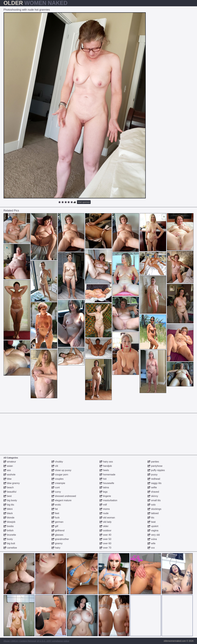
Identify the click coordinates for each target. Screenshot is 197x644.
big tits (9, 505)
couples (58, 479)
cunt (56, 487)
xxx (151, 548)
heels (104, 470)
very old (154, 535)
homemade (108, 475)
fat (55, 509)
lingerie (105, 496)
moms (105, 509)
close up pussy (61, 470)
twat (152, 522)
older (104, 526)
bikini (8, 509)
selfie (152, 487)
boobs (9, 526)
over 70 (105, 548)
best (8, 496)
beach (9, 487)
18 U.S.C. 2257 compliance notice (53, 641)
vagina (153, 530)
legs (104, 492)
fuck (56, 518)
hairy (56, 548)
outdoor (106, 530)
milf (103, 505)
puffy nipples (156, 470)
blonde (9, 518)
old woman (107, 518)
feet (55, 513)
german (57, 522)
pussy (153, 475)
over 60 (105, 543)
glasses (57, 535)
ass (7, 470)
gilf (55, 526)
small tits (154, 500)
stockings (154, 509)
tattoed (153, 513)
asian (8, 466)
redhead (154, 479)
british (9, 530)
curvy (56, 492)
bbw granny (12, 483)
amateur (10, 462)
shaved (153, 492)
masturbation (108, 500)
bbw (8, 479)
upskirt (153, 526)
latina (104, 487)
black (8, 513)
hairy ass (106, 462)
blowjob (9, 522)
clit (55, 466)
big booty (10, 500)
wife (152, 543)
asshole (10, 475)
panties (153, 462)
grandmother (60, 539)
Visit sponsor (84, 202)
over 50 (105, 539)
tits (151, 518)
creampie (58, 483)
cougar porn (60, 475)
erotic (56, 505)
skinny (153, 496)
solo (152, 505)
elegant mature (61, 500)
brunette (10, 535)
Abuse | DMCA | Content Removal (20, 641)
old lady (106, 522)
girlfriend (58, 530)
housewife (107, 483)
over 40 (105, 535)
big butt (9, 543)
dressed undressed (64, 496)
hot (103, 479)
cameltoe (10, 548)
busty (8, 539)
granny (57, 543)
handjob (106, 466)
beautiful (10, 492)
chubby (57, 462)
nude (104, 513)
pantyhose (155, 466)
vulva (152, 539)
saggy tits (155, 483)
